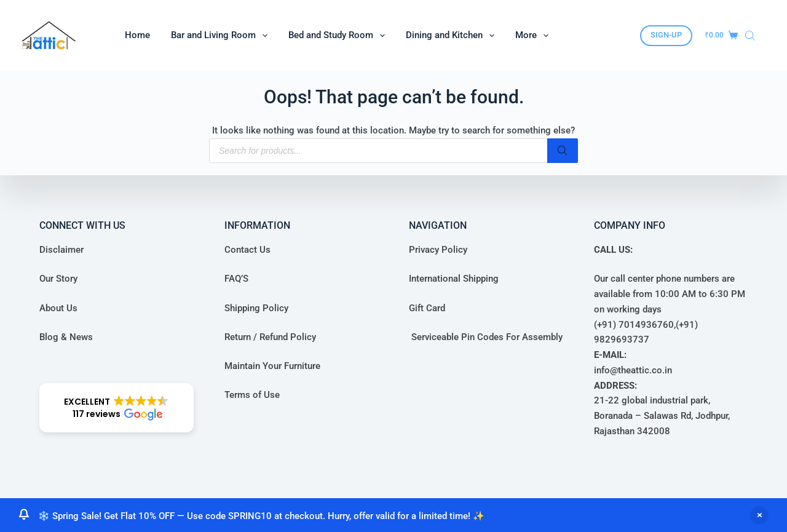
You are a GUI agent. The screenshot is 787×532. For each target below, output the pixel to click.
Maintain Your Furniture (272, 366)
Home (137, 35)
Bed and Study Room (339, 36)
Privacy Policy (438, 250)
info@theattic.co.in (633, 370)
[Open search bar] (750, 36)
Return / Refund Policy (270, 337)
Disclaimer (61, 250)
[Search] (563, 151)
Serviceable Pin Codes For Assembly (486, 337)
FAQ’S (236, 279)
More (534, 36)
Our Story (58, 279)
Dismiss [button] (759, 515)
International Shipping (454, 279)
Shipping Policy (256, 308)
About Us (58, 308)
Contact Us (247, 250)
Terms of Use (252, 395)
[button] (117, 408)
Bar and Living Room (222, 36)
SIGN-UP (666, 35)
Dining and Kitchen (453, 36)
